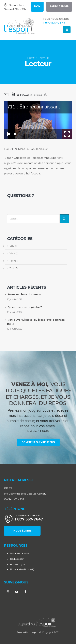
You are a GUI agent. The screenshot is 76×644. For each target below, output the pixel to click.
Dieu (12, 246)
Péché (13, 261)
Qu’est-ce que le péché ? (25, 307)
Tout (12, 268)
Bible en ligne (18, 565)
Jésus (12, 253)
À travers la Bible (20, 553)
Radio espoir (17, 559)
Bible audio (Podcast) (22, 569)
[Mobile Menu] (67, 30)
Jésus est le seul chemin (24, 294)
